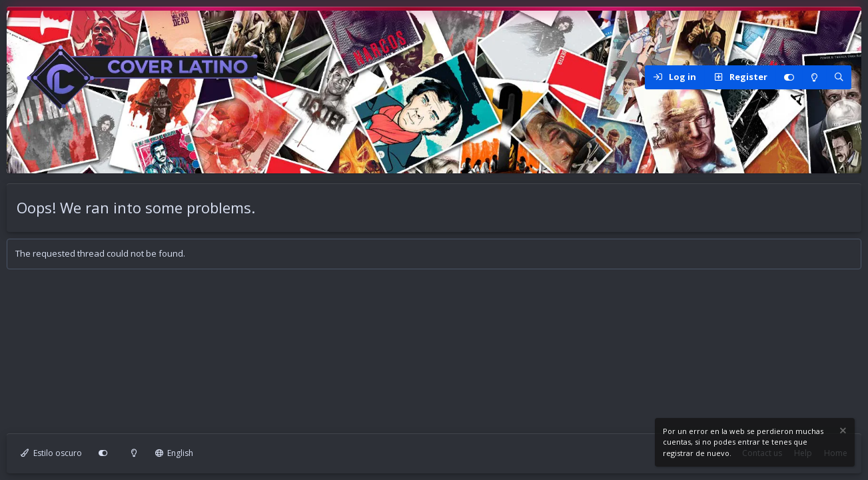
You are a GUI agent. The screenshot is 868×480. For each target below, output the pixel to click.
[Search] (839, 77)
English (175, 453)
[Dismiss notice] (842, 432)
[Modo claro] (814, 77)
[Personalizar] (789, 77)
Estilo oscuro (51, 453)
